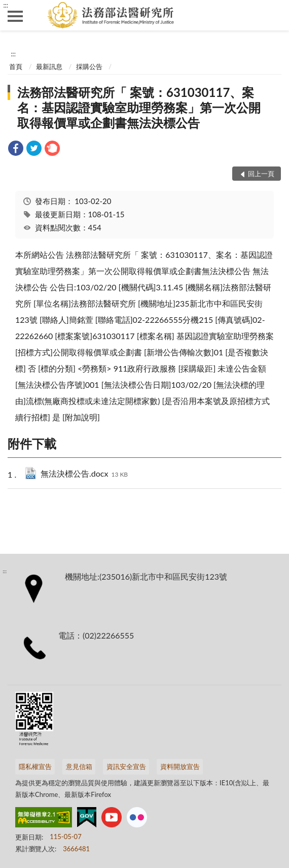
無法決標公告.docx (84, 474)
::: (6, 5)
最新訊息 (49, 66)
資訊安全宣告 (126, 766)
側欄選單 (15, 16)
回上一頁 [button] (261, 174)
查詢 (274, 15)
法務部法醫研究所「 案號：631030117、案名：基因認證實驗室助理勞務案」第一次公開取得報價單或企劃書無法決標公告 (139, 107)
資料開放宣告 (180, 766)
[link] (16, 149)
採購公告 (89, 66)
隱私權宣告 (35, 766)
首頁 (16, 66)
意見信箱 (79, 766)
